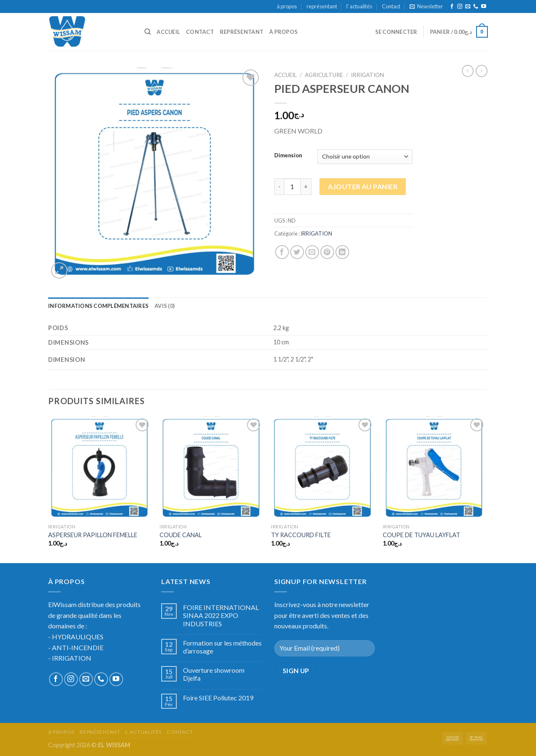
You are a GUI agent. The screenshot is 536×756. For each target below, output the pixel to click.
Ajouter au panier (363, 186)
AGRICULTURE (324, 75)
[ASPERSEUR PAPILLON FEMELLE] (100, 468)
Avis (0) (165, 306)
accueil (168, 32)
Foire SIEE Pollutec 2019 (218, 698)
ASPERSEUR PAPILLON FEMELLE (93, 535)
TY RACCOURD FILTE (301, 535)
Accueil (286, 75)
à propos (287, 6)
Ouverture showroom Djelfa (214, 674)
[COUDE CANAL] (211, 468)
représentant (322, 6)
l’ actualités (359, 6)
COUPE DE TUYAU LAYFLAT (421, 535)
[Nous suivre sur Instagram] (460, 7)
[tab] (98, 306)
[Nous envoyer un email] (468, 7)
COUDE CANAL (181, 535)
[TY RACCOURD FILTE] (323, 468)
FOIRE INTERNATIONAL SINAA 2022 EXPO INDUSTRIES (221, 615)
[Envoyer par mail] (312, 252)
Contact (391, 6)
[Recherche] (148, 32)
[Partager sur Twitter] (297, 252)
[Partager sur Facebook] (282, 252)
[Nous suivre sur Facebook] (452, 7)
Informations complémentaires (98, 306)
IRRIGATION (367, 75)
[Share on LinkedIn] (342, 252)
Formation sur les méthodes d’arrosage (222, 647)
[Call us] (476, 7)
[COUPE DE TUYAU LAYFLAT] (434, 468)
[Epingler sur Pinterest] (327, 252)
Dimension (288, 156)
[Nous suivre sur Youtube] (484, 7)
